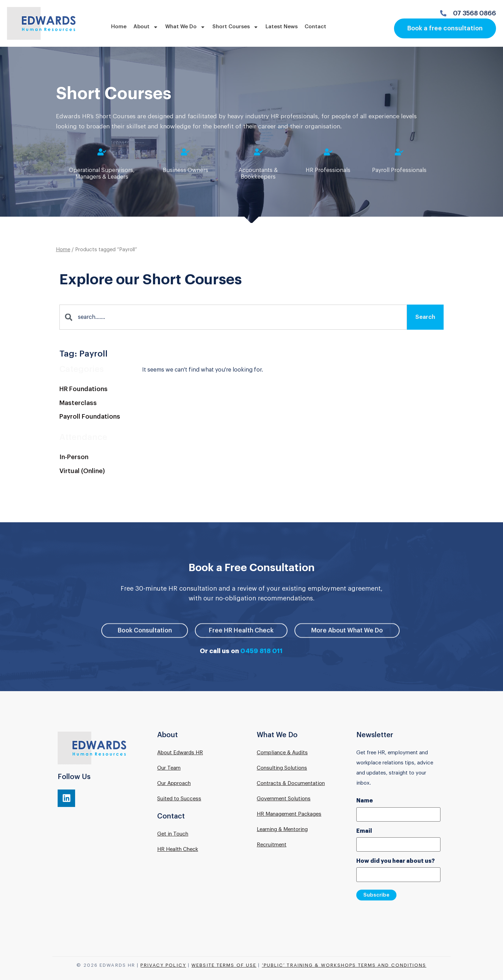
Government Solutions (284, 799)
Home (119, 27)
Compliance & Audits (282, 753)
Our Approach (174, 784)
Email (364, 831)
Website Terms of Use (224, 964)
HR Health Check (178, 850)
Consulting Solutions (282, 769)
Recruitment (272, 846)
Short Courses (235, 27)
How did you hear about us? (396, 861)
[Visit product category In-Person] (97, 458)
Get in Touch (173, 835)
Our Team (169, 769)
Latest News (282, 27)
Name (365, 802)
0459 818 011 (261, 652)
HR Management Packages (289, 815)
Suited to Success (179, 799)
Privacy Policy (163, 964)
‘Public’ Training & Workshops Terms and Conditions (344, 964)
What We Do (185, 27)
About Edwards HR (180, 753)
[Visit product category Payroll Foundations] (97, 418)
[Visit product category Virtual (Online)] (97, 472)
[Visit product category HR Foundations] (97, 390)
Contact (315, 27)
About (146, 27)
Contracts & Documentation (291, 784)
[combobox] (233, 318)
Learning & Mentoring (282, 830)
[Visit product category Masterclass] (97, 404)
